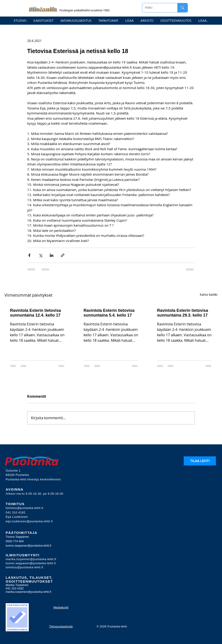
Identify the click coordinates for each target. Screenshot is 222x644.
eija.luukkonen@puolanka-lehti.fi (29, 521)
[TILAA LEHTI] (200, 461)
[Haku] (156, 8)
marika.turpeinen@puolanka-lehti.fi (31, 559)
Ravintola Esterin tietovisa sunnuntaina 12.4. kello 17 (35, 313)
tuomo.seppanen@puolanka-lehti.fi (28, 546)
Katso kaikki (209, 294)
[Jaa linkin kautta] (63, 255)
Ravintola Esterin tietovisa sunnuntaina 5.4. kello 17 (109, 313)
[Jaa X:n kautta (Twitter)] (40, 255)
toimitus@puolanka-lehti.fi (24, 508)
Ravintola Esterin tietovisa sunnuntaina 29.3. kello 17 (182, 313)
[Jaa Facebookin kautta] (29, 255)
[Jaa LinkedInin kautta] (52, 255)
